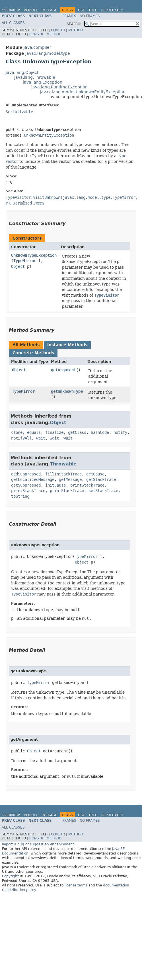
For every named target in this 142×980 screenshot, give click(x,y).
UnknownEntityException (49, 135)
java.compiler (37, 47)
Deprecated (112, 10)
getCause (95, 474)
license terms (76, 885)
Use (82, 10)
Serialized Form (28, 203)
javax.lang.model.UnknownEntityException (83, 92)
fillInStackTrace (63, 474)
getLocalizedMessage (33, 479)
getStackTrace (101, 479)
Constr (58, 30)
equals (34, 432)
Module (31, 10)
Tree (93, 10)
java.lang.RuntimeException (59, 87)
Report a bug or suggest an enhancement (38, 844)
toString (20, 496)
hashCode (100, 432)
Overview (11, 10)
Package (49, 10)
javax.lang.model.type (48, 53)
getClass (77, 432)
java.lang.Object (22, 72)
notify (120, 432)
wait (41, 438)
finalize (54, 432)
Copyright (10, 876)
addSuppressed (26, 474)
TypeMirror (25, 261)
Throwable (63, 464)
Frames (69, 16)
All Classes (13, 23)
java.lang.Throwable (35, 77)
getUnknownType (67, 391)
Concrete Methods (33, 353)
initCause (55, 485)
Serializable (19, 112)
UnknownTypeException (34, 255)
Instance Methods (67, 345)
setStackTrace (103, 491)
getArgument (63, 370)
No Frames (90, 16)
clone (17, 432)
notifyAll (21, 438)
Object (18, 266)
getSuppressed (26, 485)
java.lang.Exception (43, 82)
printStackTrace (87, 485)
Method (76, 30)
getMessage (70, 479)
